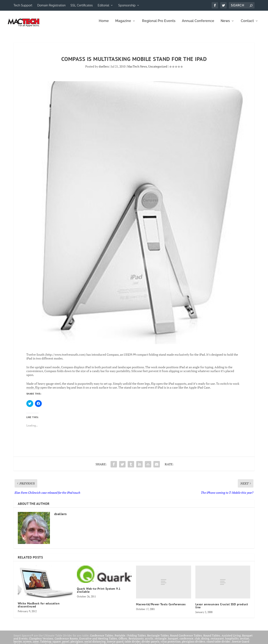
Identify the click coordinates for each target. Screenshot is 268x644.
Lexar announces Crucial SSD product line (222, 609)
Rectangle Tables (158, 638)
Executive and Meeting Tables (98, 641)
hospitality (232, 641)
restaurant (217, 641)
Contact (247, 24)
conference (186, 641)
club (197, 641)
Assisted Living (231, 638)
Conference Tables (102, 638)
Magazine (123, 24)
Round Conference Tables (186, 638)
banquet (173, 641)
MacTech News (137, 69)
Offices (123, 641)
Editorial (103, 5)
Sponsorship (127, 5)
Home (104, 24)
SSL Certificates (82, 5)
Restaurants (136, 641)
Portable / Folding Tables (130, 638)
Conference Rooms (66, 641)
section (245, 641)
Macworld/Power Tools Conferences (161, 607)
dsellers (104, 69)
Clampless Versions (41, 641)
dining (205, 641)
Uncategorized (158, 69)
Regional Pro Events (159, 24)
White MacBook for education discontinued (39, 608)
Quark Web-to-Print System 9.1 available (99, 593)
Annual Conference (198, 24)
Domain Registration (51, 5)
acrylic (149, 641)
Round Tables (212, 638)
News (225, 24)
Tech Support (23, 5)
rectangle (161, 641)
